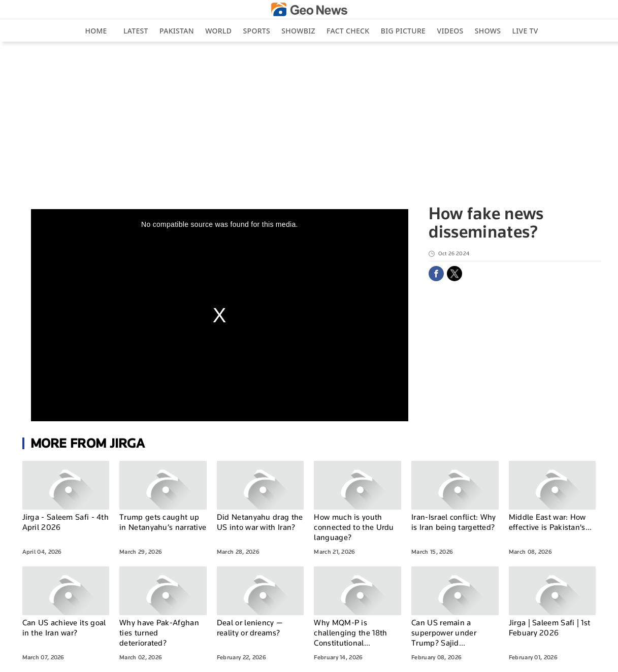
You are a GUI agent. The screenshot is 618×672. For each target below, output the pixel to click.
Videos (450, 31)
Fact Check (348, 31)
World (218, 31)
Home (96, 31)
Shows (488, 31)
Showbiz (298, 31)
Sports (257, 31)
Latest (136, 31)
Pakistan (177, 31)
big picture (403, 31)
